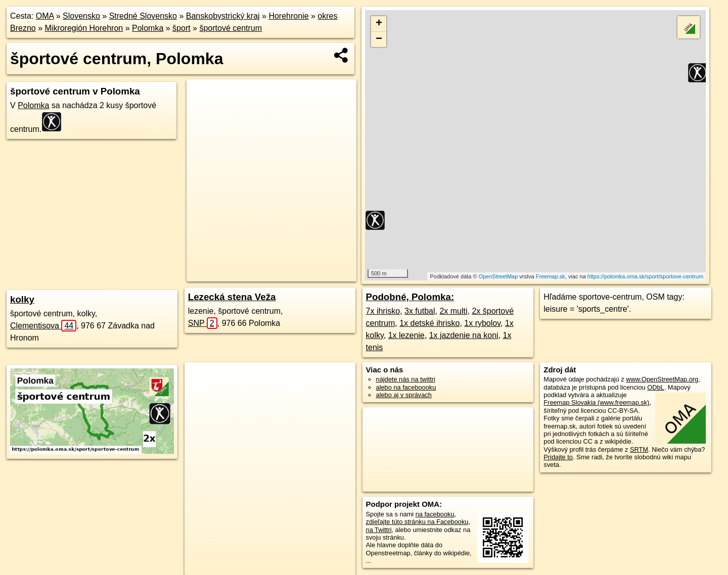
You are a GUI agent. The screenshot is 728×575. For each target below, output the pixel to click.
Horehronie (288, 16)
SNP (203, 323)
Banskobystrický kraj (223, 16)
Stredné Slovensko (143, 16)
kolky (22, 299)
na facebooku (435, 514)
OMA (45, 16)
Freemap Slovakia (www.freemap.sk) (596, 402)
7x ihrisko (383, 311)
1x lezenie (406, 335)
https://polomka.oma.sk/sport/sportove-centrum (645, 276)
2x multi (453, 311)
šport (181, 28)
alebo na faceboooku (406, 387)
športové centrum (231, 28)
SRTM (639, 449)
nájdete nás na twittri (406, 379)
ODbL (655, 387)
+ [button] (379, 24)
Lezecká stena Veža (232, 297)
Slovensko (81, 16)
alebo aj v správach (404, 395)
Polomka (148, 28)
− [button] (379, 39)
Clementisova (43, 326)
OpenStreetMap (498, 276)
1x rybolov (482, 323)
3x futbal (420, 311)
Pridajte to (558, 457)
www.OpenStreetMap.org (662, 379)
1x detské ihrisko (429, 323)
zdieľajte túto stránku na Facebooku (417, 522)
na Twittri (379, 530)
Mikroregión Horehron (84, 28)
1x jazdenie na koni (464, 335)
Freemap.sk (551, 276)
